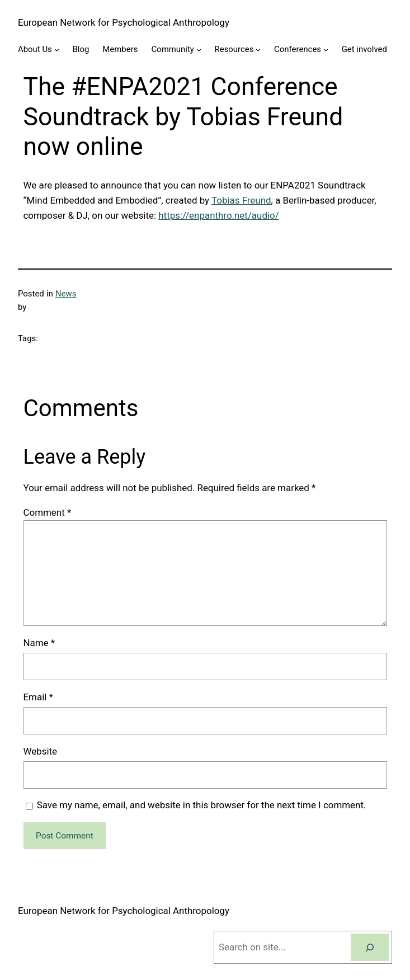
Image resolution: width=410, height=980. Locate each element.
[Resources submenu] (258, 50)
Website (41, 751)
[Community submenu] (199, 50)
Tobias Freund (241, 200)
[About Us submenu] (57, 50)
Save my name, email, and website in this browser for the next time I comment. (202, 805)
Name (39, 643)
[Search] (370, 947)
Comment (48, 512)
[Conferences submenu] (326, 50)
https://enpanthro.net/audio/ (218, 215)
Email (38, 697)
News (66, 294)
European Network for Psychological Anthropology (124, 22)
